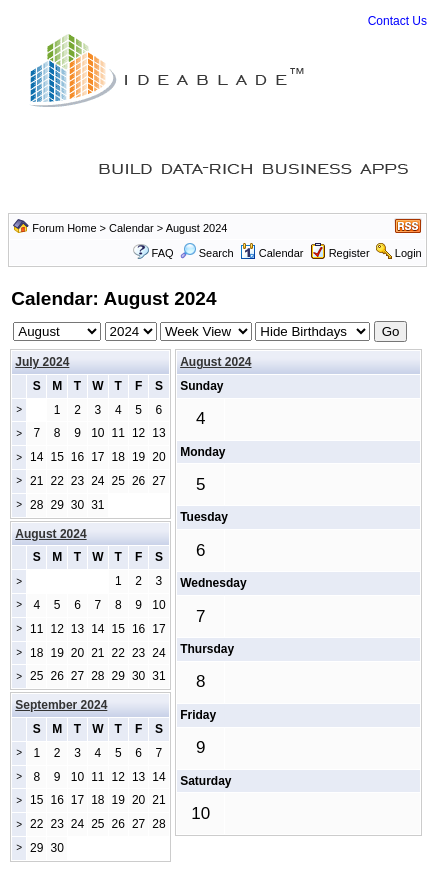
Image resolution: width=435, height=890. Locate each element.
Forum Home (64, 228)
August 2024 (215, 362)
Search (207, 253)
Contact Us (397, 21)
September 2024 (61, 705)
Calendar (131, 228)
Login (408, 253)
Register (349, 253)
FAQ (163, 253)
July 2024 (42, 362)
